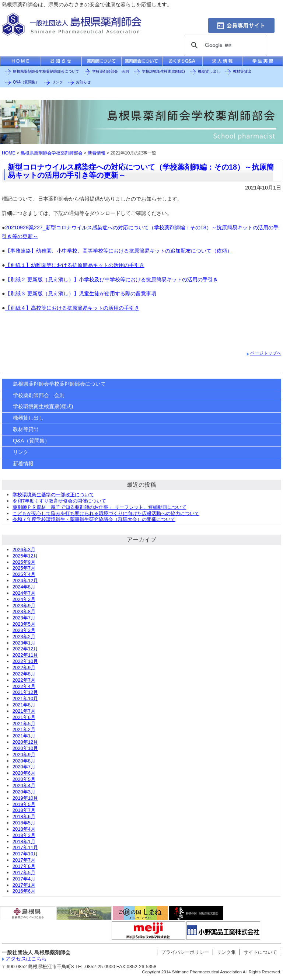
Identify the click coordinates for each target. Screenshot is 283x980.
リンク (57, 82)
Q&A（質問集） (26, 82)
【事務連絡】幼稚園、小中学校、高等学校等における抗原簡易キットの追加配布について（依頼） (119, 251)
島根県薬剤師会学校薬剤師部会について (46, 71)
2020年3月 (24, 792)
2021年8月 (24, 705)
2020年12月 (25, 742)
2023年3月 (24, 630)
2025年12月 (25, 556)
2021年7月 (24, 711)
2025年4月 (24, 574)
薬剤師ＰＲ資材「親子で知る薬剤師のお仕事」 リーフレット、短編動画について (99, 507)
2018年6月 (24, 816)
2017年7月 (24, 860)
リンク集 (226, 952)
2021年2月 (24, 729)
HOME (9, 153)
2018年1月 (24, 842)
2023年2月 (24, 637)
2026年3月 (24, 550)
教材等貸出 (242, 71)
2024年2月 (24, 599)
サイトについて (260, 952)
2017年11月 (25, 847)
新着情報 (97, 153)
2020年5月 (24, 779)
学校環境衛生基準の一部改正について (53, 495)
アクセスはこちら (26, 959)
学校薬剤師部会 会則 (111, 71)
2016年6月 (24, 891)
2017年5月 (24, 873)
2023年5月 (24, 624)
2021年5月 (24, 724)
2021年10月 (25, 698)
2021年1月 (24, 736)
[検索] (224, 46)
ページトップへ (266, 353)
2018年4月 (24, 829)
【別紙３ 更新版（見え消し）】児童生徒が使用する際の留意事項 (81, 293)
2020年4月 (24, 786)
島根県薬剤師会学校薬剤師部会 (52, 153)
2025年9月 (24, 562)
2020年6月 (24, 773)
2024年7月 (24, 593)
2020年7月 (24, 767)
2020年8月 (24, 761)
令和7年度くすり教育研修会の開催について (59, 501)
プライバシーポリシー (185, 952)
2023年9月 (24, 606)
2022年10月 (25, 661)
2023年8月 (24, 611)
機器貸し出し (209, 71)
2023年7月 (24, 618)
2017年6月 (24, 866)
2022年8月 (24, 674)
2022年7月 (24, 680)
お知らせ (83, 82)
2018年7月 (24, 810)
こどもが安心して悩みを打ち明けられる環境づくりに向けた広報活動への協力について (106, 513)
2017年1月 (24, 885)
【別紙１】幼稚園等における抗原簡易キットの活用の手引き (75, 265)
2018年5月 (24, 823)
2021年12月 (25, 692)
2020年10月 (25, 748)
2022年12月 (25, 649)
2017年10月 (25, 854)
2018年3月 (24, 835)
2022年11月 (25, 655)
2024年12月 (25, 581)
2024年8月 (24, 587)
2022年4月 (24, 686)
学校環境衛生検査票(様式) (163, 71)
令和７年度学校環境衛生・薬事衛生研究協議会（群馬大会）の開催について (94, 519)
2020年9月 (24, 755)
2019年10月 (25, 798)
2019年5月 (24, 804)
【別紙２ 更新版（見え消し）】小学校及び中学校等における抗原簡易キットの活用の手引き (112, 279)
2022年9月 (24, 668)
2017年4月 (24, 879)
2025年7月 (24, 568)
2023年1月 (24, 643)
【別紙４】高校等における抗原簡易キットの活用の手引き (72, 308)
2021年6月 (24, 717)
